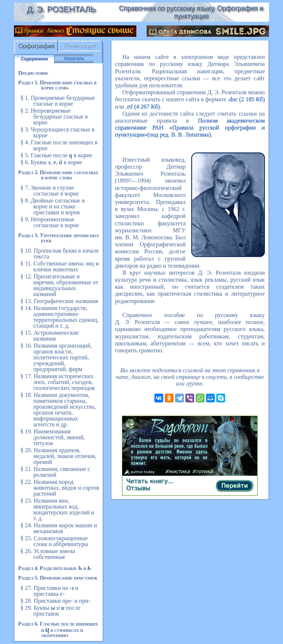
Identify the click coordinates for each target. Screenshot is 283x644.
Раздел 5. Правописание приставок (58, 578)
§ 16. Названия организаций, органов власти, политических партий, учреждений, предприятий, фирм (56, 357)
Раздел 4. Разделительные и (54, 568)
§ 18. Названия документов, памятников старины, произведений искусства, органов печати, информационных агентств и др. (58, 410)
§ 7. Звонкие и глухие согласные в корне (50, 191)
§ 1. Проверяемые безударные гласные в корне (57, 101)
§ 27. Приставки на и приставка (49, 591)
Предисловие (33, 73)
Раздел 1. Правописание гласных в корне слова (57, 85)
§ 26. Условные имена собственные (48, 554)
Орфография (36, 46)
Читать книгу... (150, 481)
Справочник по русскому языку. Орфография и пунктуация (191, 12)
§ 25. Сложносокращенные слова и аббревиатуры (54, 541)
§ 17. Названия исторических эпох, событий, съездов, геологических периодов (57, 382)
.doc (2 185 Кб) (246, 99)
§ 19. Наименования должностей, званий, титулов (53, 437)
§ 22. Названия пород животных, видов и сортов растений (60, 488)
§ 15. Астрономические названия (49, 336)
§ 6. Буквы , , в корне (51, 162)
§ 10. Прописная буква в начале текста (60, 254)
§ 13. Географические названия (59, 301)
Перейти (234, 485)
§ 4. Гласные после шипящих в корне (59, 145)
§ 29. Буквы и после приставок (50, 611)
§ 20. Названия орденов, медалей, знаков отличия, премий (58, 456)
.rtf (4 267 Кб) (143, 107)
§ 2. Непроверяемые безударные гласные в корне (54, 117)
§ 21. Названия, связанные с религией (55, 472)
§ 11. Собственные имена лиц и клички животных (60, 266)
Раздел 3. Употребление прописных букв (58, 238)
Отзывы (138, 488)
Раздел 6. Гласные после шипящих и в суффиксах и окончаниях (58, 630)
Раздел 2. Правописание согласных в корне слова (58, 175)
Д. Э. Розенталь (61, 9)
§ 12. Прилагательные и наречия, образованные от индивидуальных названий (59, 285)
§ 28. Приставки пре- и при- (55, 601)
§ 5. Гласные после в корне (56, 155)
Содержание (34, 59)
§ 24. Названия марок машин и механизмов (59, 528)
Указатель (74, 59)
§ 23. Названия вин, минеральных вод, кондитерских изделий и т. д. (57, 509)
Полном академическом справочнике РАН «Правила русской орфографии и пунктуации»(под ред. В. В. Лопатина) (190, 128)
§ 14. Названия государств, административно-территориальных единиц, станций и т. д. (59, 317)
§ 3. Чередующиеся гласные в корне (57, 132)
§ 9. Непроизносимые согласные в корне (50, 222)
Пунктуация (80, 46)
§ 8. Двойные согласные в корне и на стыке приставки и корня (52, 206)
